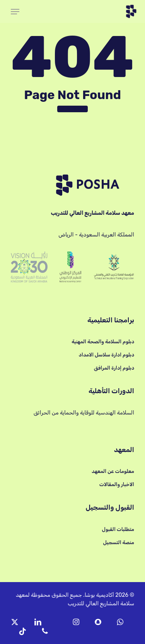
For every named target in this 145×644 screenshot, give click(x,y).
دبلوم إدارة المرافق (114, 368)
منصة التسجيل (119, 542)
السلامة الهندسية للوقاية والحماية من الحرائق (84, 413)
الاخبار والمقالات (117, 484)
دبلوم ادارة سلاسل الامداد (106, 355)
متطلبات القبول (118, 529)
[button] (15, 12)
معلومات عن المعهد (113, 471)
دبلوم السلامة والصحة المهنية (103, 342)
